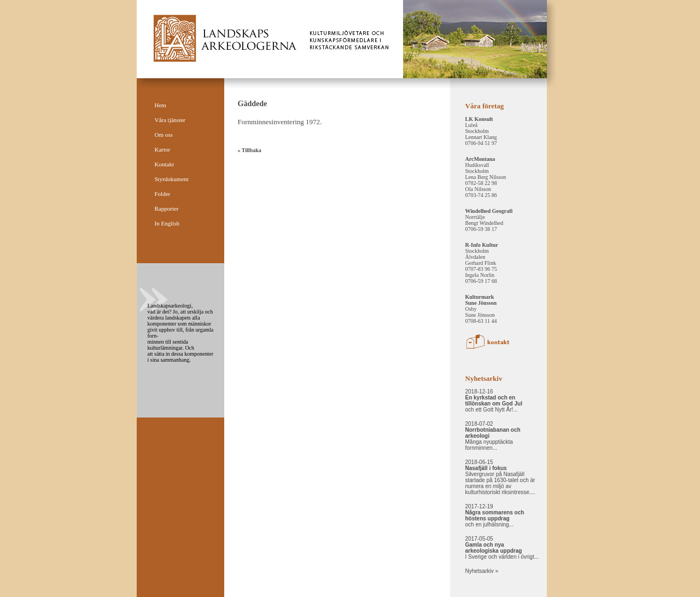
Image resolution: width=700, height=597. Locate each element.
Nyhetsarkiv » (482, 571)
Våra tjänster (170, 120)
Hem (161, 105)
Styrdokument (172, 179)
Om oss (164, 135)
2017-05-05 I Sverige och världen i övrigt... (502, 548)
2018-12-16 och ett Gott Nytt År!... (494, 401)
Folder (163, 194)
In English (167, 223)
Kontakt (164, 164)
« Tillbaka (250, 150)
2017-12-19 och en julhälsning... (495, 515)
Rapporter (167, 208)
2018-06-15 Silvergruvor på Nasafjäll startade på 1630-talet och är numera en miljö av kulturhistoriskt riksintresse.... (500, 477)
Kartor (163, 149)
